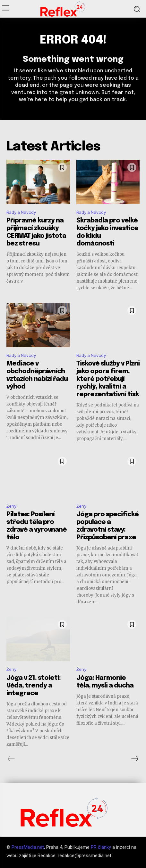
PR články (101, 847)
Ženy (11, 506)
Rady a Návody (21, 212)
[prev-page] (11, 759)
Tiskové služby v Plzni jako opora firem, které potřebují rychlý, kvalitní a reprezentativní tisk (108, 379)
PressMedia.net (28, 847)
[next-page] (134, 759)
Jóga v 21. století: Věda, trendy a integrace (34, 686)
